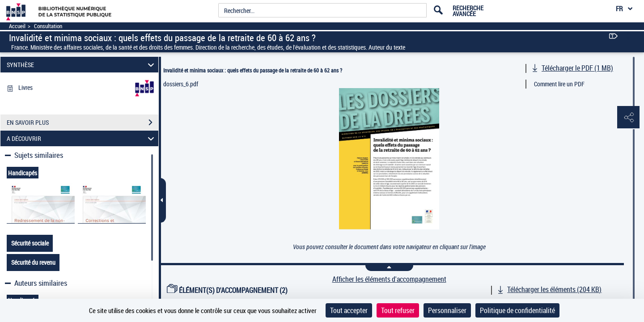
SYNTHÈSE (82, 65)
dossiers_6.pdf (181, 84)
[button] (628, 118)
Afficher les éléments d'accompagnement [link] (389, 279)
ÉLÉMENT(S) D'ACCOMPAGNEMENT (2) (227, 290)
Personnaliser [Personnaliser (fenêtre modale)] (447, 310)
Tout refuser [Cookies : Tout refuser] (398, 310)
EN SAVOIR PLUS (83, 123)
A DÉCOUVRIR (82, 138)
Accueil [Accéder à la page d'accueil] (17, 26)
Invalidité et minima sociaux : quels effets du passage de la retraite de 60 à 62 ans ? (253, 70)
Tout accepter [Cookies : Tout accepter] (349, 310)
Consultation (48, 26)
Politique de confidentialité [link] (517, 310)
